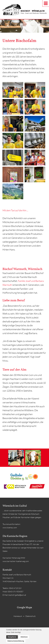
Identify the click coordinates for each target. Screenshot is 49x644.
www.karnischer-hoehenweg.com (16, 561)
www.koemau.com (10, 528)
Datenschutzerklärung (16, 641)
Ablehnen (24, 637)
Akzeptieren (12, 637)
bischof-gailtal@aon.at (17, 595)
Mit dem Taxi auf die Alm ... (15, 210)
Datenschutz (31, 616)
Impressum (18, 616)
